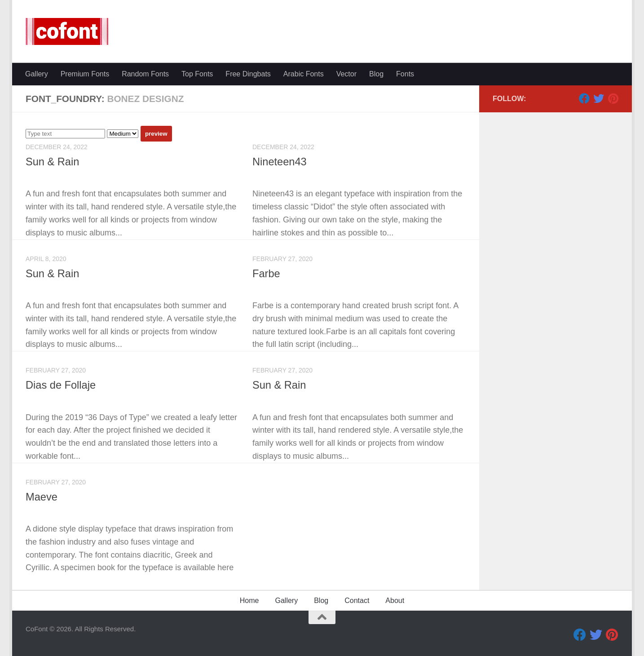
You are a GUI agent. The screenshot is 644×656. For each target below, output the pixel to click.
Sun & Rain (52, 162)
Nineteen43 (280, 162)
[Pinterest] (613, 98)
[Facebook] (584, 98)
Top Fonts (197, 74)
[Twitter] (599, 98)
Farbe (266, 274)
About (395, 601)
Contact (357, 601)
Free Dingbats (248, 74)
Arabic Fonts (304, 74)
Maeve (42, 497)
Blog (376, 74)
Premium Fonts (85, 74)
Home (249, 601)
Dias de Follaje (61, 385)
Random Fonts (145, 74)
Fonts (405, 74)
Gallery (37, 74)
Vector (346, 74)
